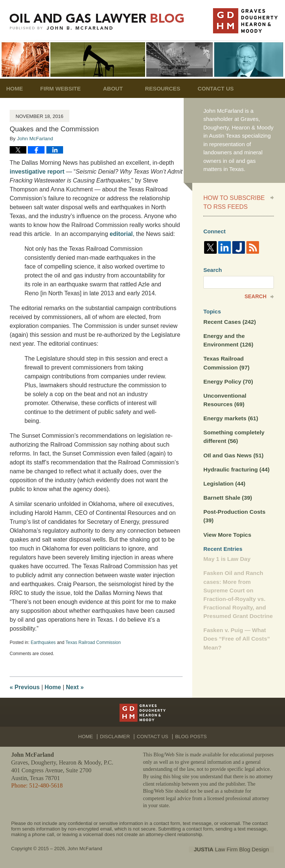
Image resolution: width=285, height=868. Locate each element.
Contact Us (231, 88)
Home (19, 88)
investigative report (37, 172)
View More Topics (227, 528)
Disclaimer (117, 734)
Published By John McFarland (245, 21)
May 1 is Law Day (226, 553)
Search (255, 295)
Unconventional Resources (224, 397)
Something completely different (233, 433)
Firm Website (70, 88)
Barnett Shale (227, 492)
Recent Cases (229, 320)
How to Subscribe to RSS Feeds (232, 201)
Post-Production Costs (234, 510)
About (123, 88)
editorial (121, 234)
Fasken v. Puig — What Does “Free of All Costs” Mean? (236, 631)
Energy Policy (227, 378)
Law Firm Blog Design (238, 849)
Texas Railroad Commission (93, 642)
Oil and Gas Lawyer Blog (97, 22)
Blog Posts (189, 734)
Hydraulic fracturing (235, 465)
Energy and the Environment (228, 338)
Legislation (224, 478)
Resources (173, 88)
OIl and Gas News (233, 451)
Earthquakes (43, 642)
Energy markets (230, 415)
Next (75, 687)
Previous (25, 687)
